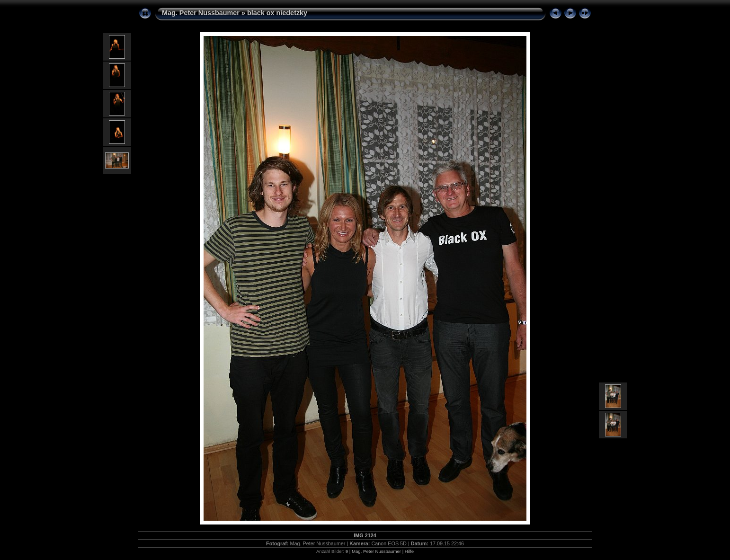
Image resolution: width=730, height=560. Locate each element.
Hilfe (409, 551)
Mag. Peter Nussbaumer (201, 13)
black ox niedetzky (277, 13)
